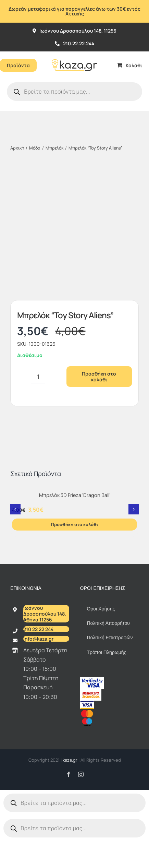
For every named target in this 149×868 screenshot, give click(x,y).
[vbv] (92, 561)
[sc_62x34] (91, 573)
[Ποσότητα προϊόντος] (38, 258)
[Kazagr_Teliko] (74, 54)
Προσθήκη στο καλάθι (99, 258)
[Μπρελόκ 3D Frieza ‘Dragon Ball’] (74, 370)
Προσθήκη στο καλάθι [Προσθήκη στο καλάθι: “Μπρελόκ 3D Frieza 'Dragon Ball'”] (75, 406)
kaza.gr (71, 641)
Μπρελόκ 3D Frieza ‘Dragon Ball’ (75, 376)
